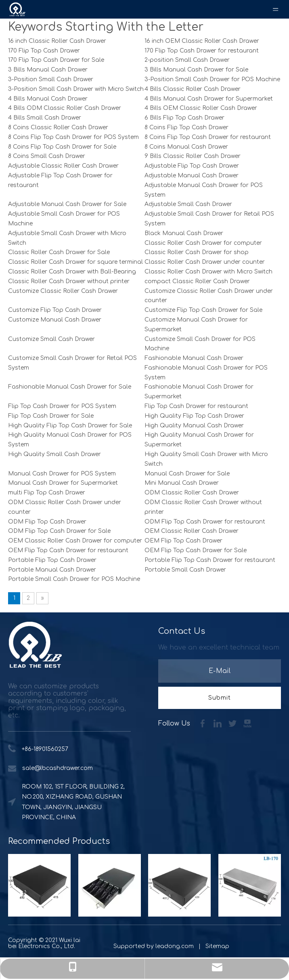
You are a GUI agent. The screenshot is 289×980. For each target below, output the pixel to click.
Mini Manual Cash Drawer (182, 483)
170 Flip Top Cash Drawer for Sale (56, 60)
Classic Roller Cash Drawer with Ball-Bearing (72, 272)
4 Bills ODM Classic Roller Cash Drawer (65, 108)
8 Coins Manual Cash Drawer (186, 147)
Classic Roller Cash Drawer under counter (205, 262)
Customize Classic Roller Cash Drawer (63, 291)
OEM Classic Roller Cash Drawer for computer (75, 541)
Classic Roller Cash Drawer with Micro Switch (208, 272)
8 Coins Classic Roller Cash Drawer (58, 127)
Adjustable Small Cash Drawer (188, 204)
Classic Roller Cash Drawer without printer (69, 281)
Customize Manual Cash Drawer (55, 320)
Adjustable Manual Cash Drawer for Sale (67, 204)
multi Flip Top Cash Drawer (47, 493)
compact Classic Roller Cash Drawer (197, 281)
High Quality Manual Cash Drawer (194, 426)
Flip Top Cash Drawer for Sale (51, 416)
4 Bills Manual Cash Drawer (48, 99)
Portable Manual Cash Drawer (52, 570)
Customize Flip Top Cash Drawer (55, 310)
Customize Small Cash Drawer (51, 339)
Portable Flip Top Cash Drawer (52, 560)
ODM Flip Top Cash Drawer (47, 522)
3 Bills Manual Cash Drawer (48, 70)
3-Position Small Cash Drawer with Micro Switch (76, 89)
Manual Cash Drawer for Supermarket (63, 483)
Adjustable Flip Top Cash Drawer (192, 166)
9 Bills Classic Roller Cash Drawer (193, 156)
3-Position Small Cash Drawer (51, 79)
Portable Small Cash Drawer (185, 570)
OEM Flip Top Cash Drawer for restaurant (68, 550)
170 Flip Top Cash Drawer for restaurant (202, 51)
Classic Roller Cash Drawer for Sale (59, 252)
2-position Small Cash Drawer (187, 60)
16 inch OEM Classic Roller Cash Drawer (202, 41)
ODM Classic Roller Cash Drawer (192, 493)
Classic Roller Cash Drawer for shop (197, 252)
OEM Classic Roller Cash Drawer (192, 531)
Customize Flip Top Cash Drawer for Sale (203, 310)
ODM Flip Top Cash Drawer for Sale (59, 531)
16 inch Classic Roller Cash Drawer (57, 41)
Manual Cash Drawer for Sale (187, 474)
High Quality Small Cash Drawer (54, 454)
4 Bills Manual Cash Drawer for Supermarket (209, 99)
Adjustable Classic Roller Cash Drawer (63, 166)
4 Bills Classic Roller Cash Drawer (193, 89)
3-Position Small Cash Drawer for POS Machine (212, 79)
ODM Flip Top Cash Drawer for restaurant (205, 522)
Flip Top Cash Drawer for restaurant (196, 406)
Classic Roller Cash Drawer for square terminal (75, 262)
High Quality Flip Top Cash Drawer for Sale (70, 426)
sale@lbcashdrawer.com (58, 768)
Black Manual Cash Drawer (184, 233)
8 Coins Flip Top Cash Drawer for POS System (73, 137)
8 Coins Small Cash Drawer (47, 156)
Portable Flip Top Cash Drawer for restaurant (210, 560)
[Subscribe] (220, 698)
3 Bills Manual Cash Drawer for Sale (196, 70)
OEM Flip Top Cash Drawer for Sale (196, 550)
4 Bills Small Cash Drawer (45, 118)
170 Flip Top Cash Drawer (44, 51)
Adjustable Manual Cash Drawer (192, 176)
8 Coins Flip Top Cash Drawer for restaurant (208, 137)
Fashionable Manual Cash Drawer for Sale (70, 387)
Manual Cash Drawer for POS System (62, 474)
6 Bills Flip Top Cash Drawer (184, 118)
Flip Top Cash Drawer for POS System (62, 406)
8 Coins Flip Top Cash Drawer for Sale (62, 147)
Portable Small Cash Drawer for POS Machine (74, 579)
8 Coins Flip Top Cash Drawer (186, 127)
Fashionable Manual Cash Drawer (194, 358)
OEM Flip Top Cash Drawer (183, 541)
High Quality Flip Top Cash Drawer (194, 416)
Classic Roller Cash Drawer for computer (203, 243)
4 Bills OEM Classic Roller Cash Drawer (201, 108)
